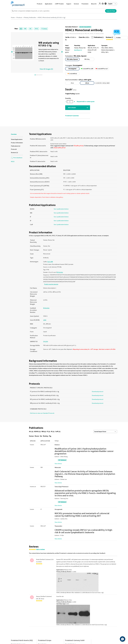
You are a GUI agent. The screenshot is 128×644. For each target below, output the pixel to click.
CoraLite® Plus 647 (102, 69)
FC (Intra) (44, 29)
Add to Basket (72, 108)
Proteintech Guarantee (72, 116)
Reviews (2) (110, 37)
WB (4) (44, 431)
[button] (122, 639)
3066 (45, 320)
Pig (50, 436)
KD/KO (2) (37, 431)
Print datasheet (17, 158)
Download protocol (98, 392)
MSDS (13, 162)
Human (31, 436)
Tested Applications (17, 139)
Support (69, 4)
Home (13, 18)
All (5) (31, 431)
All (21, 29)
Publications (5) (16, 146)
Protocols (14, 149)
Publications (98, 37)
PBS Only (87, 59)
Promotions (85, 4)
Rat (41, 436)
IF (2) (48, 431)
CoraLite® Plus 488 (87, 69)
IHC (30, 29)
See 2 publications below (61, 209)
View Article (58, 464)
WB (25, 29)
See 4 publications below (61, 213)
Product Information (17, 143)
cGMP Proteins (59, 4)
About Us (94, 4)
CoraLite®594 (72, 74)
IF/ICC (36, 29)
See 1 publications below (61, 221)
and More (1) (78, 50)
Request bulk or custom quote (86, 102)
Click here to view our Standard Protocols (42, 413)
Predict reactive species (51, 284)
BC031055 (60, 272)
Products (39, 4)
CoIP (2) (58, 431)
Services (76, 4)
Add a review (40, 549)
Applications (49, 4)
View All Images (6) (46, 69)
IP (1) (53, 431)
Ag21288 (50, 262)
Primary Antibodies (30, 18)
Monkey (46, 436)
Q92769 (46, 341)
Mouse (37, 436)
